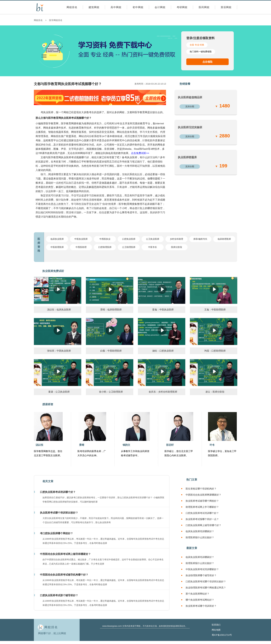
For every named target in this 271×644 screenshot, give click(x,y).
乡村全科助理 (176, 239)
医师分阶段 (177, 247)
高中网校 (116, 7)
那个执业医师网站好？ (197, 594)
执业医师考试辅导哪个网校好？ (202, 501)
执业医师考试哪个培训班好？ (201, 606)
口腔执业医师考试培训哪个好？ (202, 513)
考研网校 (182, 7)
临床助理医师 (224, 239)
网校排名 (72, 7)
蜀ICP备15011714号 (222, 635)
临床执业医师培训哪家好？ (200, 531)
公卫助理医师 (129, 247)
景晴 (82, 445)
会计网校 (160, 7)
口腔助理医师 (105, 247)
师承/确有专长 (200, 239)
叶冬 (212, 445)
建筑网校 (94, 7)
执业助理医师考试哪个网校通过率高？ (206, 588)
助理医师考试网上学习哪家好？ (202, 507)
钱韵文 (126, 445)
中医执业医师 (81, 239)
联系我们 (216, 625)
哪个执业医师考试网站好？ (200, 600)
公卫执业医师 (153, 239)
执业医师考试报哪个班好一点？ (202, 519)
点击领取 (207, 62)
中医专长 (153, 247)
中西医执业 (105, 239)
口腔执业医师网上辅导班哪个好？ (203, 525)
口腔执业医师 (129, 239)
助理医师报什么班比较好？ (200, 537)
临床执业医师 (57, 239)
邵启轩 (170, 445)
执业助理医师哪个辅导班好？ (201, 575)
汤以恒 (39, 445)
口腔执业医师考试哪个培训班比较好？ (206, 581)
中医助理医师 (57, 247)
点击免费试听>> (140, 153)
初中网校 (138, 7)
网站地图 (216, 630)
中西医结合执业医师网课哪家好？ (203, 495)
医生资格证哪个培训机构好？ (201, 489)
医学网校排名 (56, 20)
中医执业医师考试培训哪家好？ (202, 569)
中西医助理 (81, 247)
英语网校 (226, 7)
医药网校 (204, 7)
